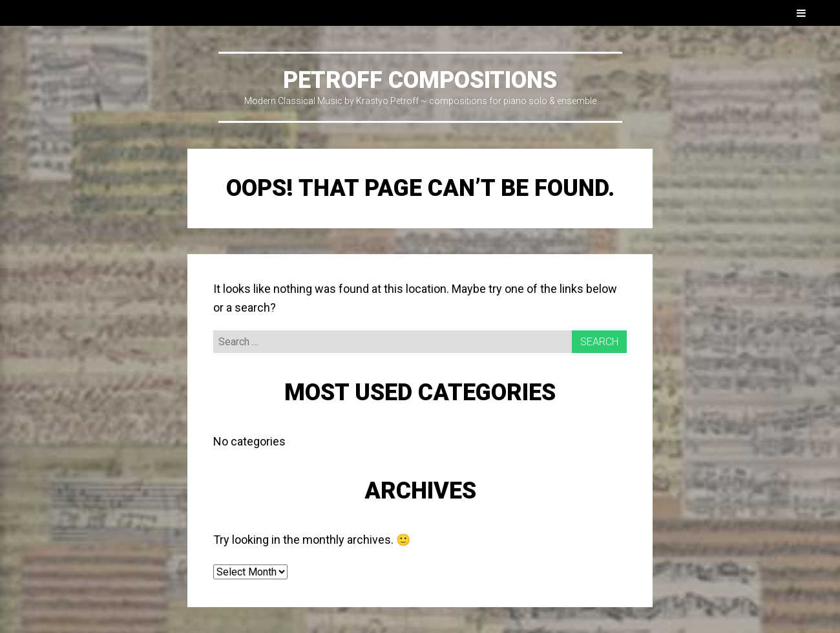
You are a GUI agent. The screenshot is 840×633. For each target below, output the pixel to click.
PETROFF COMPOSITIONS (420, 80)
